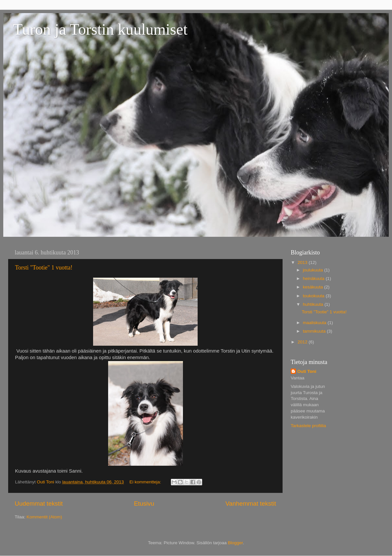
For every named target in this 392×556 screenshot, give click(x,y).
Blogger (236, 543)
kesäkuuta (313, 287)
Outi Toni (307, 371)
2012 (303, 342)
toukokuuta (314, 296)
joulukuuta (313, 270)
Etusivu (144, 504)
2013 (303, 262)
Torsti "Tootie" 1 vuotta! (44, 268)
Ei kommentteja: (146, 482)
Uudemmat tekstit (39, 504)
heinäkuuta (314, 278)
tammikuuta (315, 331)
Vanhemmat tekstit (251, 504)
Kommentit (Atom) (44, 517)
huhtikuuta (314, 304)
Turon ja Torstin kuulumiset (100, 29)
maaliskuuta (315, 323)
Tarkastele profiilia (308, 426)
